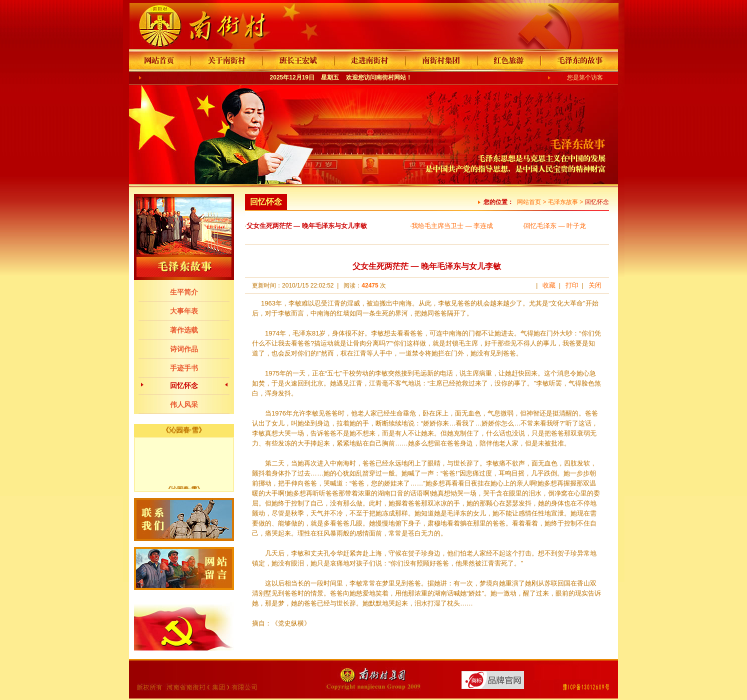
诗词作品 (184, 349)
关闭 (595, 285)
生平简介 (184, 292)
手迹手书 (184, 368)
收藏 (549, 285)
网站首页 (529, 202)
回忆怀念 (184, 385)
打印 (572, 285)
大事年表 (184, 311)
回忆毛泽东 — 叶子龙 (555, 226)
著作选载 (184, 330)
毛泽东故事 (563, 202)
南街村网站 (391, 77)
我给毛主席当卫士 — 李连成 (452, 226)
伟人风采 (184, 404)
